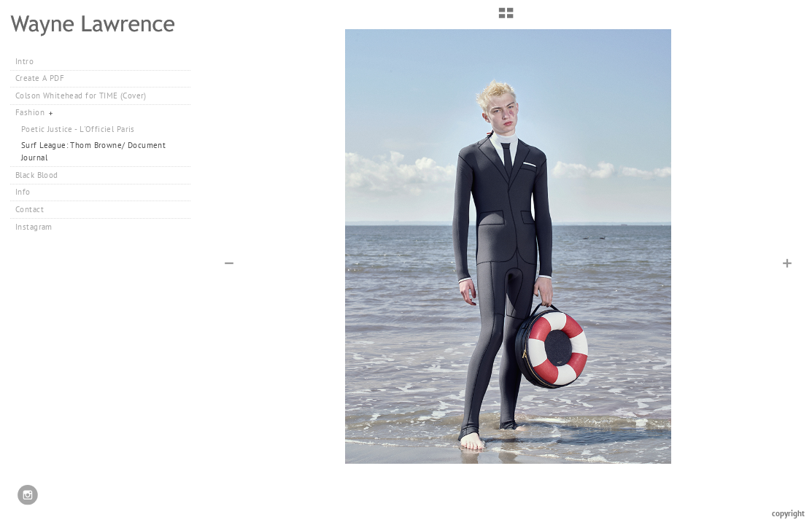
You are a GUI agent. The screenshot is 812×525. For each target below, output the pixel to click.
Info (23, 192)
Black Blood (37, 175)
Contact (30, 209)
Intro (24, 61)
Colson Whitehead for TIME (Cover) (81, 96)
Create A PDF (40, 78)
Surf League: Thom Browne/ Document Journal (93, 151)
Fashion (35, 112)
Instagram (34, 227)
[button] (506, 18)
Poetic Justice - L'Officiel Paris (78, 129)
